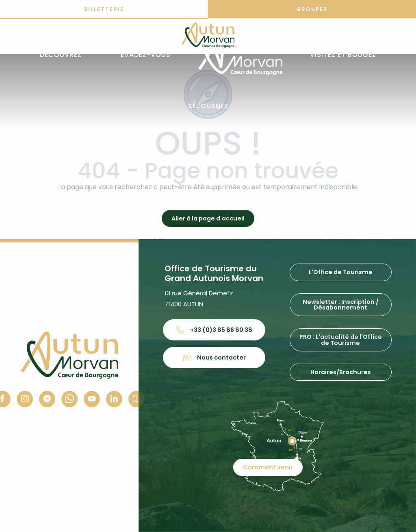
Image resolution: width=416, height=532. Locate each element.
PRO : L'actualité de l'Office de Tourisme (341, 340)
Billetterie (104, 9)
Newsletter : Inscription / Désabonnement (341, 305)
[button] (61, 55)
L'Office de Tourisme (341, 272)
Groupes (312, 9)
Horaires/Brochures (341, 372)
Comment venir (268, 467)
